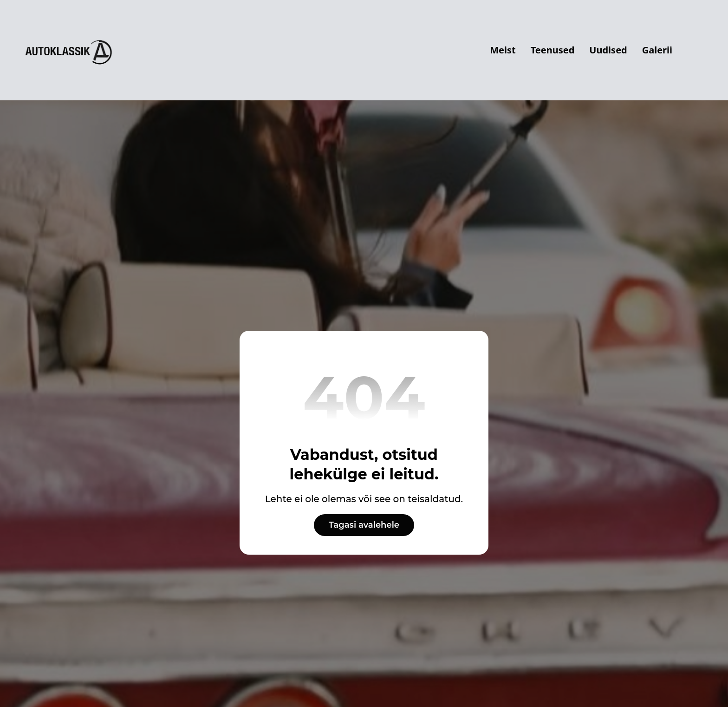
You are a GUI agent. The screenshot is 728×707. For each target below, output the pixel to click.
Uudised (608, 50)
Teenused (553, 50)
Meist (503, 50)
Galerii (657, 50)
